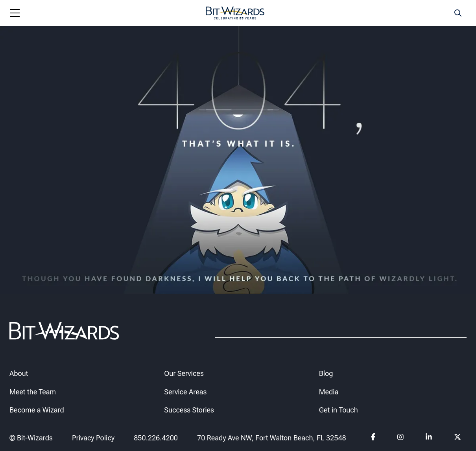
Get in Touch (339, 410)
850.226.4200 (156, 437)
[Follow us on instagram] (401, 438)
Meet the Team (33, 391)
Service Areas (185, 391)
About (19, 373)
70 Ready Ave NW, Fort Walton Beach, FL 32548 (272, 437)
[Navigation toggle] (15, 13)
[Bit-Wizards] (235, 13)
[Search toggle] (458, 13)
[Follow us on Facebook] (373, 438)
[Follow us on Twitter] (457, 438)
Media (329, 391)
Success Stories (189, 410)
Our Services (184, 373)
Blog (326, 373)
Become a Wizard (37, 410)
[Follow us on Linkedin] (429, 438)
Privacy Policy (93, 437)
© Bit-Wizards (31, 437)
